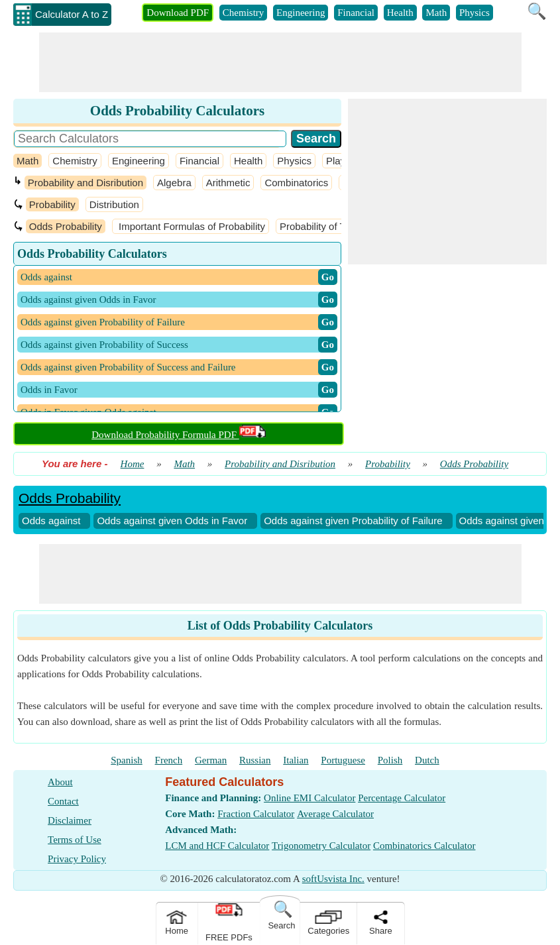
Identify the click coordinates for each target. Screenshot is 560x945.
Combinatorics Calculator (424, 846)
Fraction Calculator (256, 814)
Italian (296, 760)
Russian (255, 760)
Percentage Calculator (402, 798)
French (169, 760)
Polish (390, 760)
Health (400, 13)
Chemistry (244, 13)
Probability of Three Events (339, 226)
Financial (356, 13)
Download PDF (178, 13)
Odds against (51, 521)
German (211, 760)
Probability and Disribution (85, 183)
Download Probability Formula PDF (179, 435)
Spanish (127, 760)
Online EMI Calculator (309, 798)
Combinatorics (296, 183)
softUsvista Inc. (333, 879)
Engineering (301, 13)
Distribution (114, 204)
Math (436, 13)
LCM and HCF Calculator (217, 846)
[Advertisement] (280, 62)
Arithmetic (228, 183)
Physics (475, 13)
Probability (52, 204)
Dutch (427, 760)
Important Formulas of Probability (191, 226)
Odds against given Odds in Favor (172, 521)
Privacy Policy (77, 859)
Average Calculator (335, 814)
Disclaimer (70, 820)
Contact (63, 801)
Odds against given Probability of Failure (353, 521)
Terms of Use (75, 840)
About (60, 782)
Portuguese (343, 760)
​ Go (328, 277)
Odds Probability (66, 226)
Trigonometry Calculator (321, 846)
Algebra (174, 183)
